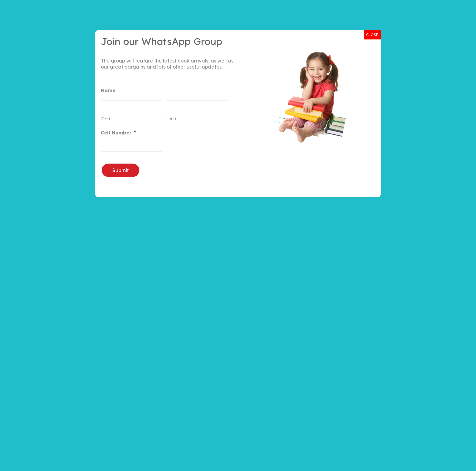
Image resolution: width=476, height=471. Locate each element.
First (106, 119)
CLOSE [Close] (372, 35)
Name (108, 90)
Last (172, 119)
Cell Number (118, 133)
